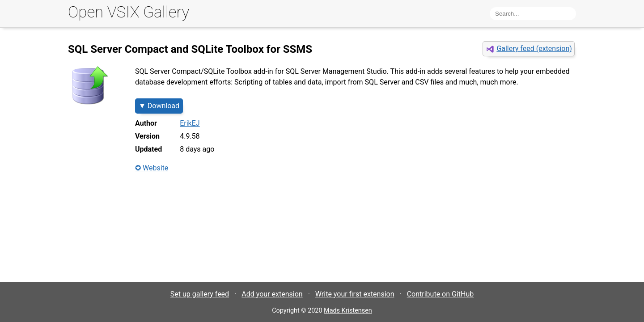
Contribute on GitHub (441, 294)
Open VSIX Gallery (129, 12)
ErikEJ (190, 123)
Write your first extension (355, 294)
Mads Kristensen (348, 311)
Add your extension (272, 294)
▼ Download (159, 106)
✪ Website (152, 168)
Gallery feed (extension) (534, 49)
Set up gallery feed (200, 294)
